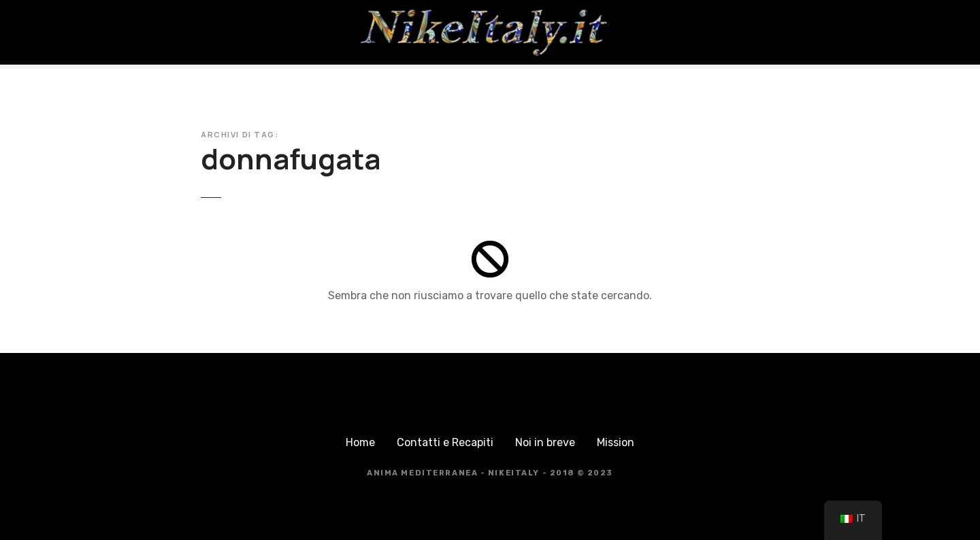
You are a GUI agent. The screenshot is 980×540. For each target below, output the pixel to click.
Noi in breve (545, 442)
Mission (616, 442)
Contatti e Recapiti (445, 442)
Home (360, 442)
